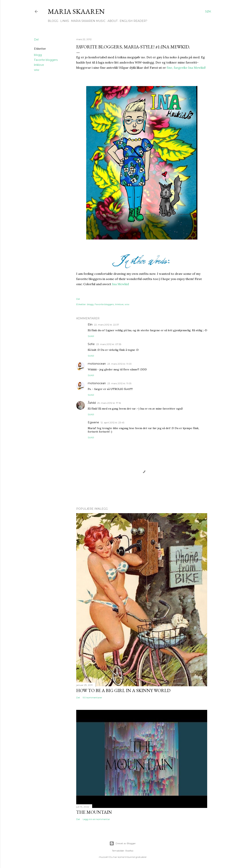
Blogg (53, 21)
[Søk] (208, 12)
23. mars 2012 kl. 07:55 (109, 344)
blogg (38, 55)
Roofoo (129, 851)
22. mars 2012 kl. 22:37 (107, 325)
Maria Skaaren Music (88, 21)
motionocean (97, 364)
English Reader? (133, 21)
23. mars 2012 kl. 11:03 (119, 364)
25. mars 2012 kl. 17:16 (109, 403)
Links (65, 21)
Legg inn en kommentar (96, 819)
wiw (37, 70)
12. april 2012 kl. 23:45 (112, 422)
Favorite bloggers (46, 60)
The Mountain (94, 812)
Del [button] (36, 40)
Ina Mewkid (120, 284)
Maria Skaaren (76, 11)
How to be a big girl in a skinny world (123, 690)
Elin (90, 325)
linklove (39, 65)
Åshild (92, 403)
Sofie (91, 344)
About (113, 21)
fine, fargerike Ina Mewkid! (186, 68)
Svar (91, 336)
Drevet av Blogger (123, 843)
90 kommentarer (92, 697)
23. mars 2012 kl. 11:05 (119, 383)
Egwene (93, 422)
